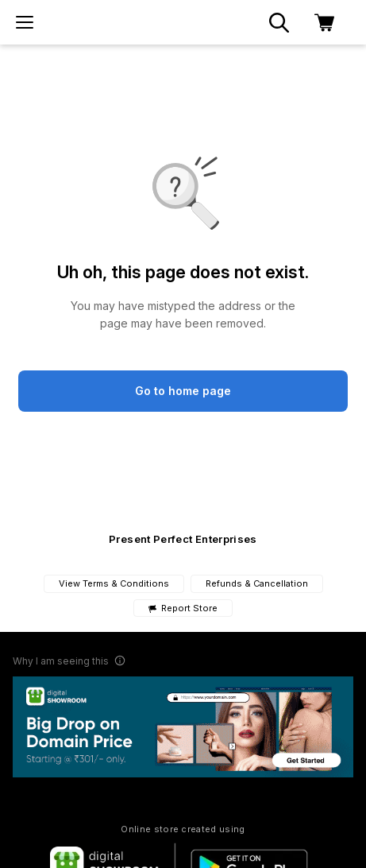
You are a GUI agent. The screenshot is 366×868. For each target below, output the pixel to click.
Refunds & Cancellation (257, 583)
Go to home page (183, 391)
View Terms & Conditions (114, 583)
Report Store (183, 608)
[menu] (25, 22)
